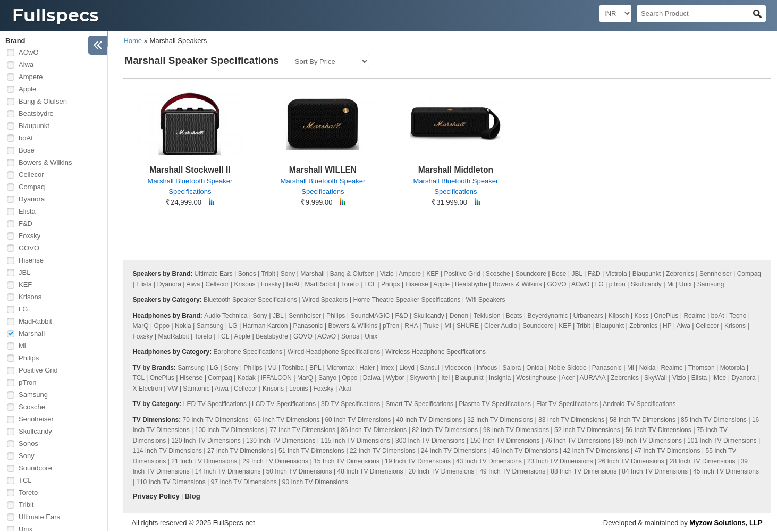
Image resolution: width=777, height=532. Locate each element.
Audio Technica (226, 316)
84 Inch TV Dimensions (655, 471)
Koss (642, 316)
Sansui (430, 368)
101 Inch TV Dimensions (722, 441)
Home (133, 41)
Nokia (183, 326)
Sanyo (327, 378)
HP (667, 326)
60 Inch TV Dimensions (358, 420)
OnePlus (666, 316)
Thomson (702, 368)
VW (172, 389)
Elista (27, 211)
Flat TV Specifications (567, 404)
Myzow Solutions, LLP (726, 523)
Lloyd (407, 368)
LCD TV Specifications (284, 404)
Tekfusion (487, 316)
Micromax (340, 368)
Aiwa (26, 65)
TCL (25, 480)
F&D (26, 223)
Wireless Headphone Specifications (436, 352)
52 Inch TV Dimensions (587, 430)
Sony (27, 456)
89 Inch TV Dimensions (649, 441)
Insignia (500, 378)
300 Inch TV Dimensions (430, 441)
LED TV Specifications (215, 404)
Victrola (616, 274)
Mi (22, 346)
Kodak (247, 378)
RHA (411, 326)
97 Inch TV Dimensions (244, 482)
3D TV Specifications (351, 404)
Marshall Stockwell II (190, 170)
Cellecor (31, 175)
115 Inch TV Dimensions (355, 441)
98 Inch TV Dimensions (516, 430)
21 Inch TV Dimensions (204, 461)
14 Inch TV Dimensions (228, 471)
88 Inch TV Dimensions (584, 471)
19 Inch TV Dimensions (418, 461)
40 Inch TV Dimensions (429, 420)
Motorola (733, 368)
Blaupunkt (34, 126)
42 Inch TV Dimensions (596, 451)
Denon (459, 316)
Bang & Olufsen (43, 101)
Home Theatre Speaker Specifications (407, 300)
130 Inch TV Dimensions (281, 441)
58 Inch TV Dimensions (643, 420)
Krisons (30, 297)
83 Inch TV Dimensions (571, 420)
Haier (367, 368)
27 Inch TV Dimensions (240, 451)
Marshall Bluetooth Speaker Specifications (190, 186)
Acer (568, 378)
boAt (26, 138)
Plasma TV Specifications (495, 404)
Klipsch (619, 316)
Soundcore (35, 468)
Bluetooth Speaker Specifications (250, 300)
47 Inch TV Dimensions (668, 451)
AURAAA (592, 378)
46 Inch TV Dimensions (525, 451)
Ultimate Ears (39, 517)
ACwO (29, 52)
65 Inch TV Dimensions (286, 420)
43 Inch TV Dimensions (489, 461)
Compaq (32, 187)
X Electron (147, 389)
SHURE (468, 326)
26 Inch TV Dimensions (631, 461)
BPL (315, 368)
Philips (29, 358)
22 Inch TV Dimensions (383, 451)
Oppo (162, 326)
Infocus (487, 368)
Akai (345, 389)
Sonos (28, 444)
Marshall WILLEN (323, 170)
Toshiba (293, 368)
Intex (387, 368)
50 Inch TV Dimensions (299, 471)
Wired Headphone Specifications (334, 352)
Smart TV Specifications (419, 404)
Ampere (31, 77)
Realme (694, 316)
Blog (193, 496)
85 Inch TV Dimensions (714, 420)
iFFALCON (276, 378)
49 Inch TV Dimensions (512, 471)
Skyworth (423, 378)
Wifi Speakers (486, 300)
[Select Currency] (615, 14)
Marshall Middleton (456, 170)
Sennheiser (36, 419)
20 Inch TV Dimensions (442, 471)
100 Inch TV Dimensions (230, 430)
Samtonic (196, 389)
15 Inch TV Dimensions (347, 461)
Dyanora (32, 199)
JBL (24, 272)
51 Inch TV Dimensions (311, 451)
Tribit (26, 505)
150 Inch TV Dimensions (505, 441)
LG (23, 309)
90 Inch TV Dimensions (315, 482)
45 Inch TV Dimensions (726, 471)
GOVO (29, 248)
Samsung (33, 395)
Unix (686, 284)
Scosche (32, 407)
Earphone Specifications (248, 352)
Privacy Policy (156, 496)
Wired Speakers (325, 300)
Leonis (298, 389)
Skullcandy (35, 431)
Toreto (28, 492)
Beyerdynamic (548, 316)
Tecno (738, 316)
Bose (27, 150)
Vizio (387, 274)
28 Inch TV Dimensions (703, 461)
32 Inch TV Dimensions (500, 420)
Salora (512, 368)
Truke (431, 326)
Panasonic (308, 326)
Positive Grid (38, 370)
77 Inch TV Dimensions (302, 430)
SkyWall (656, 378)
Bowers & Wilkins (45, 162)
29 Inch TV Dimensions (275, 461)
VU (272, 368)
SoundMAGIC (370, 316)
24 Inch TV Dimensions (454, 451)
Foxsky (29, 236)
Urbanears (588, 316)
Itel (445, 378)
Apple (27, 89)
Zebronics (680, 274)
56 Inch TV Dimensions (658, 430)
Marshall (32, 333)
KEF (25, 285)
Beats (514, 316)
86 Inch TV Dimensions (374, 430)
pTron (27, 382)
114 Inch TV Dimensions (168, 451)
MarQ (141, 326)
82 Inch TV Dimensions (445, 430)
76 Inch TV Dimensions (578, 441)
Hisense (31, 260)
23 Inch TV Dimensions (560, 461)
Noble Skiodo (567, 368)
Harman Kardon (265, 326)
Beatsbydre (36, 113)
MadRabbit (35, 321)
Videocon (458, 368)
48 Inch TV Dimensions (370, 471)
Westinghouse (536, 378)
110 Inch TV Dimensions (171, 482)
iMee (719, 378)
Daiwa (372, 378)
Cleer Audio (501, 326)
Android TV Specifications (639, 404)
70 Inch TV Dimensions (216, 420)
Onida (535, 368)
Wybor (395, 378)
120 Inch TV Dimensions (206, 441)
